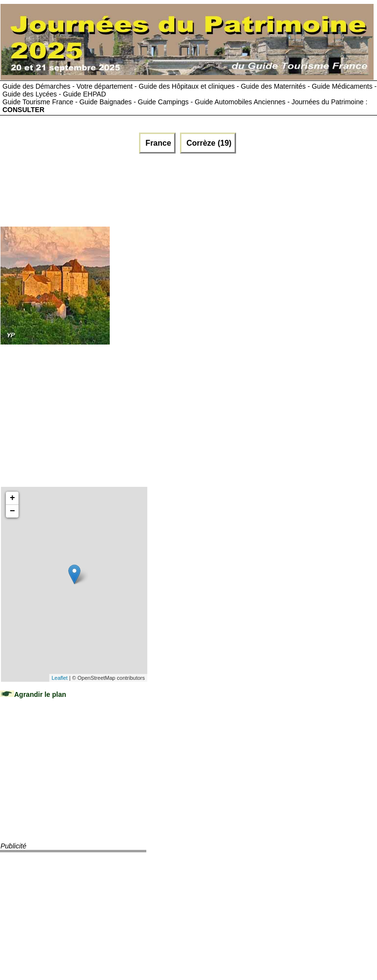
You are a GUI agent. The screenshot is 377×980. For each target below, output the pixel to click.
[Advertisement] (118, 188)
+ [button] (12, 498)
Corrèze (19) (208, 143)
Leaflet (60, 678)
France (157, 143)
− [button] (12, 511)
